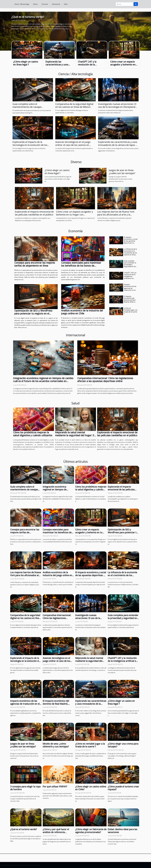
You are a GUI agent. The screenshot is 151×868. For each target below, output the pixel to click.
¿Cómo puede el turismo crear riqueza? (123, 788)
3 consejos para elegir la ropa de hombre (25, 788)
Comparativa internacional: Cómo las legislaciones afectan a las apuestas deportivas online (105, 380)
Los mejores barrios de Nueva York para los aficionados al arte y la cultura (116, 215)
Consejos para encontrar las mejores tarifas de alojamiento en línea (35, 264)
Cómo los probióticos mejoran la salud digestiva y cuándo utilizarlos (33, 434)
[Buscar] (124, 4)
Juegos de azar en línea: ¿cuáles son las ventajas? (122, 172)
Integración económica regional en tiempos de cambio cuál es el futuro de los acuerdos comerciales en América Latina (43, 381)
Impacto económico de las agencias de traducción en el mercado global (130, 288)
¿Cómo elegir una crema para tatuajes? (123, 745)
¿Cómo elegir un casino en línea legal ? (26, 63)
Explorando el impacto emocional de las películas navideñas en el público (34, 213)
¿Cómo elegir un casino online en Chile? (91, 788)
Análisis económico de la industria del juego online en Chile (82, 312)
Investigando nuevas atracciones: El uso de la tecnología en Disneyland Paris (117, 107)
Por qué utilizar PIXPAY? (55, 787)
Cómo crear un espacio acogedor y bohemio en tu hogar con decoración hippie (123, 66)
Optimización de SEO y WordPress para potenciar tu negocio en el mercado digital (33, 313)
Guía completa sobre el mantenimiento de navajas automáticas (27, 107)
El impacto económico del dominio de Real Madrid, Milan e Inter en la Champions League (130, 302)
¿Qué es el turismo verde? (28, 17)
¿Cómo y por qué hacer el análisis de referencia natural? (56, 832)
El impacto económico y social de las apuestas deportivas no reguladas (131, 241)
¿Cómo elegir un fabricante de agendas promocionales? (91, 831)
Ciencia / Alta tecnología (22, 4)
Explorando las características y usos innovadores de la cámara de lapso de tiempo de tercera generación (118, 145)
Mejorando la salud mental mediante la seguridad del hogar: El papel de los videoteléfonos (75, 435)
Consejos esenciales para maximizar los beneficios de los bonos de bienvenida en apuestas (81, 266)
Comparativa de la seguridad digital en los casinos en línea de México (74, 105)
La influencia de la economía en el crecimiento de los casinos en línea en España (130, 253)
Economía (45, 4)
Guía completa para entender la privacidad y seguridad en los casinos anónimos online (130, 266)
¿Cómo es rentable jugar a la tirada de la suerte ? (131, 311)
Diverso (35, 4)
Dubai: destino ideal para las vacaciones (123, 831)
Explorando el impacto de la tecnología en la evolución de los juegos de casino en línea (30, 145)
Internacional (56, 4)
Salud (66, 4)
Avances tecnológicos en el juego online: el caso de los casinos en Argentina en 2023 (73, 145)
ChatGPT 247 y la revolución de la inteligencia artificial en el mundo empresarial (92, 66)
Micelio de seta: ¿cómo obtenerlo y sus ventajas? (56, 745)
